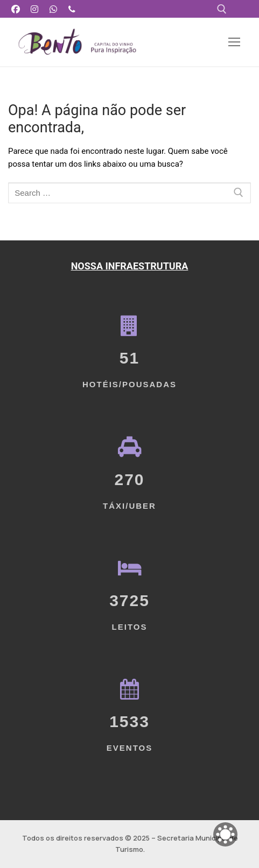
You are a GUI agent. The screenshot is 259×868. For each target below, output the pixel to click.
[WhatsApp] (54, 9)
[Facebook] (16, 9)
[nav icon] (234, 42)
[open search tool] (222, 9)
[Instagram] (35, 9)
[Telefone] (72, 9)
